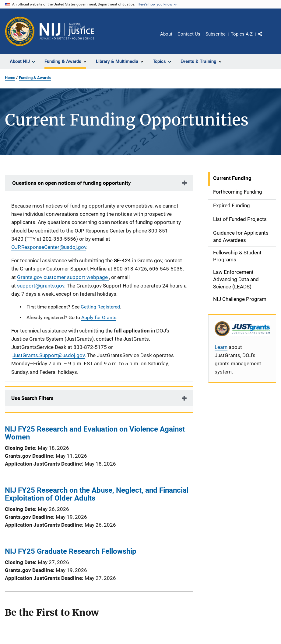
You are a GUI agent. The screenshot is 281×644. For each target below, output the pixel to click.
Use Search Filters (32, 398)
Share (265, 38)
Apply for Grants (99, 317)
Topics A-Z (242, 34)
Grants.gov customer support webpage (63, 277)
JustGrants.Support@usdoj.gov (49, 355)
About (166, 34)
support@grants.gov (41, 286)
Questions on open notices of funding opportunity (71, 183)
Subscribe (216, 34)
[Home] (67, 31)
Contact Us (189, 34)
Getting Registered (100, 307)
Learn (221, 347)
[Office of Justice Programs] (20, 31)
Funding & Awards (35, 78)
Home (10, 78)
